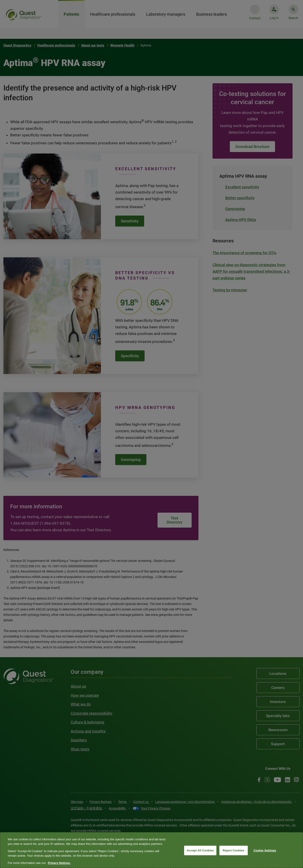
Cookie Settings (265, 850)
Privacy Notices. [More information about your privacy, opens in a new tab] (59, 863)
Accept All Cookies (200, 850)
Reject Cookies (234, 850)
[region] (151, 850)
